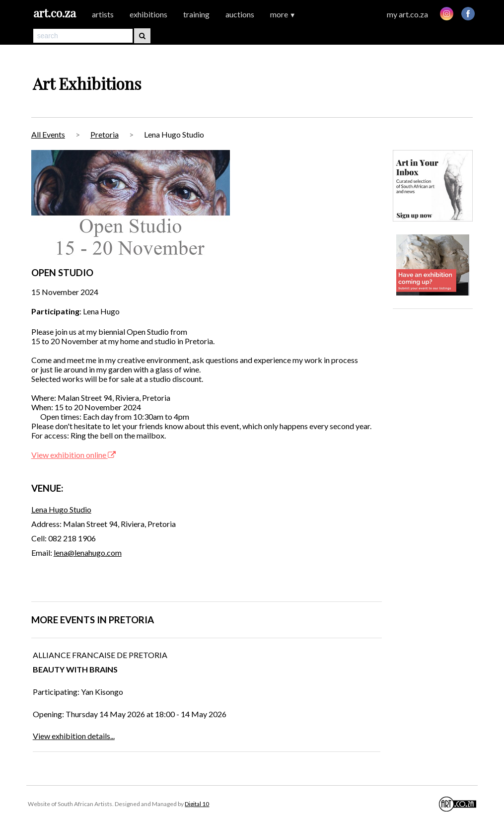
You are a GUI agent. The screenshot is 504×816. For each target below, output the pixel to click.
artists (103, 14)
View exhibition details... (74, 736)
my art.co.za (407, 14)
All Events (48, 134)
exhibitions (148, 14)
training (196, 14)
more (283, 14)
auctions (240, 14)
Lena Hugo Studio (61, 509)
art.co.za (55, 13)
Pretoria (105, 134)
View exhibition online (73, 455)
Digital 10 (197, 804)
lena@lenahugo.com (88, 553)
